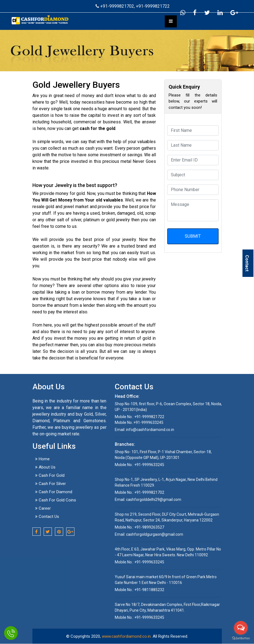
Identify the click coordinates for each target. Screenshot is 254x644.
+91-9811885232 (149, 590)
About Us (45, 467)
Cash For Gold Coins (56, 500)
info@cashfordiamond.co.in (150, 430)
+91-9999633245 (148, 422)
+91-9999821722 (153, 6)
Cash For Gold (50, 475)
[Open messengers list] (241, 628)
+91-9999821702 (112, 6)
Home (42, 459)
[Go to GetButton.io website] (241, 638)
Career (43, 508)
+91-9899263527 (149, 527)
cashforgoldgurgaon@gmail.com (155, 534)
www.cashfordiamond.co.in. (127, 636)
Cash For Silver (51, 484)
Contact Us (47, 517)
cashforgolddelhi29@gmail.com (154, 500)
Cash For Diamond (54, 492)
